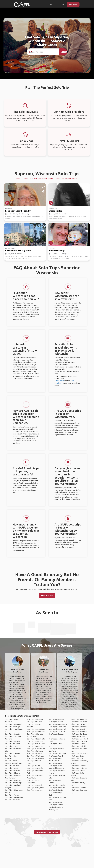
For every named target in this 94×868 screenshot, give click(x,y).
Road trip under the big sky (18, 211)
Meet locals (60, 381)
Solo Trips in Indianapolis (14, 797)
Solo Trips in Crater (77, 756)
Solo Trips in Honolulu (35, 768)
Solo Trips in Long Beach (79, 739)
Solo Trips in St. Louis (35, 754)
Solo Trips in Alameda (56, 719)
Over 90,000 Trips (56, 57)
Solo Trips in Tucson (78, 724)
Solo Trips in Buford (56, 722)
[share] (43, 191)
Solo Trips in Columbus (35, 719)
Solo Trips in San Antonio (36, 729)
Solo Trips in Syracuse (78, 766)
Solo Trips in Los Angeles (14, 724)
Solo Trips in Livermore (35, 741)
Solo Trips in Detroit (78, 729)
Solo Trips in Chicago (13, 727)
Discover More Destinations (47, 832)
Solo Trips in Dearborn (79, 727)
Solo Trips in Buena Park (57, 729)
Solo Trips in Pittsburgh (35, 756)
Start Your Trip (47, 596)
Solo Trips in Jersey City (14, 746)
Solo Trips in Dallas (12, 766)
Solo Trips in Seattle (12, 734)
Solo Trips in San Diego (13, 783)
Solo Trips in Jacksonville (36, 749)
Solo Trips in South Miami (36, 744)
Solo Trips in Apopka (56, 802)
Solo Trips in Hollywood (36, 788)
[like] (43, 187)
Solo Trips (27, 178)
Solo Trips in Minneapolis (58, 724)
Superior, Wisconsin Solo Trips (47, 174)
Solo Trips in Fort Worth (79, 754)
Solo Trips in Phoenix (13, 773)
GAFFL (18, 178)
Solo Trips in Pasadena (79, 741)
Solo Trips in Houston (13, 780)
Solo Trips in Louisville (79, 746)
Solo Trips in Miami (55, 763)
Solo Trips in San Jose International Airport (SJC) (57, 793)
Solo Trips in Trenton (13, 754)
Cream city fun (56, 211)
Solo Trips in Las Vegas (57, 732)
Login (63, 4)
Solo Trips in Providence (36, 758)
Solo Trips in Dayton (78, 771)
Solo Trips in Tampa (12, 795)
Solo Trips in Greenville (57, 785)
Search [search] (64, 52)
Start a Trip (54, 4)
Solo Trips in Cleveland (79, 722)
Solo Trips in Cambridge (57, 754)
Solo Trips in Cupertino (35, 746)
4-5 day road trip (57, 250)
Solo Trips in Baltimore (35, 751)
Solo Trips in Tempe (78, 744)
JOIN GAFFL (73, 4)
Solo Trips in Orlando (35, 722)
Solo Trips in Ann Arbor (79, 719)
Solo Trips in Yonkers (13, 800)
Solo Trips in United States (43, 178)
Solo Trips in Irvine (34, 766)
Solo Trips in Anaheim (35, 790)
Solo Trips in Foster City (79, 768)
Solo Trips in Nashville (35, 785)
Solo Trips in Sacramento (36, 739)
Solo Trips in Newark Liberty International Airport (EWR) (56, 807)
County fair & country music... (19, 250)
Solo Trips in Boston (12, 771)
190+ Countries (41, 57)
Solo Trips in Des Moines (58, 727)
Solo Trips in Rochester (79, 732)
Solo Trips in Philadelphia (36, 732)
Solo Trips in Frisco (77, 758)
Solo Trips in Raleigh (56, 756)
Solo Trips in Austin (12, 768)
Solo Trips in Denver (12, 744)
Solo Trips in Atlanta (12, 741)
